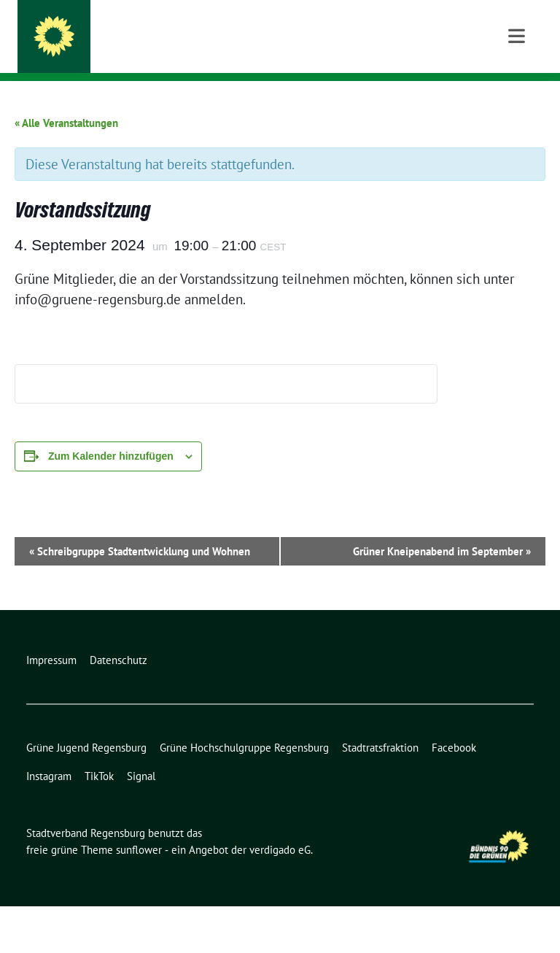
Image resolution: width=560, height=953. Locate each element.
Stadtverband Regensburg (185, 31)
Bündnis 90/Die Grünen (154, 51)
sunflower (139, 896)
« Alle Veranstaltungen (66, 170)
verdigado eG (280, 896)
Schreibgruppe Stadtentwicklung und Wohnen (140, 598)
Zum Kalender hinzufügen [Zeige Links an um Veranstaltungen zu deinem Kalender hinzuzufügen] (111, 503)
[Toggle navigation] (517, 104)
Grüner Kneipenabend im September (442, 598)
